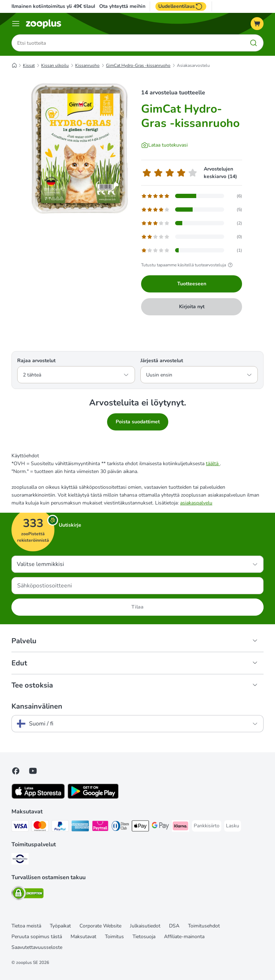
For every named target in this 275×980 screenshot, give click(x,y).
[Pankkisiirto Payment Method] (207, 826)
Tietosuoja (144, 937)
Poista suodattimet (138, 422)
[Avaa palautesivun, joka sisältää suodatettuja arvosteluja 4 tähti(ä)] (192, 210)
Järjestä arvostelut (162, 361)
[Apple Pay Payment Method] (140, 827)
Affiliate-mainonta (184, 937)
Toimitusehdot (204, 926)
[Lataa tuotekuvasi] (164, 145)
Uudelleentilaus (181, 6)
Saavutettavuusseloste (37, 947)
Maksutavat (83, 937)
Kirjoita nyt (192, 307)
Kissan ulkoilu (55, 65)
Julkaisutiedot (145, 926)
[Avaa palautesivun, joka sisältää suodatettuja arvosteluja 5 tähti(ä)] (192, 196)
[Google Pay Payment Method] (160, 827)
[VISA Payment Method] (20, 827)
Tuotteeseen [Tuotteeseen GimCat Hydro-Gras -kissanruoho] (192, 284)
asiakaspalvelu (196, 503)
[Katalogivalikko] (16, 24)
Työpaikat (60, 926)
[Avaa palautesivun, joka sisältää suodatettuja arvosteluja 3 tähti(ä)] (192, 223)
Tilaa (137, 607)
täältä (213, 464)
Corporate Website (100, 926)
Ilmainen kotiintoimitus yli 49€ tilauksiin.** (61, 6)
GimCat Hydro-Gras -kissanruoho (138, 65)
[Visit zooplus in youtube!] (33, 771)
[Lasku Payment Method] (233, 826)
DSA (174, 926)
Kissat (29, 65)
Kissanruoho (87, 65)
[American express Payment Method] (80, 827)
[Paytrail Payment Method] (100, 827)
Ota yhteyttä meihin (122, 6)
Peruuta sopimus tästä (37, 937)
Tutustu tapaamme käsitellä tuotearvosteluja (188, 265)
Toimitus (114, 937)
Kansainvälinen (37, 706)
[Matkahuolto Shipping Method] (20, 860)
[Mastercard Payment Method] (40, 827)
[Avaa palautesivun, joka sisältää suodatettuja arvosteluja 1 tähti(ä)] (192, 250)
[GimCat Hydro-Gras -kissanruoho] (79, 148)
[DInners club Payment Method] (120, 827)
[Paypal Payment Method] (60, 827)
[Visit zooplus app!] (38, 797)
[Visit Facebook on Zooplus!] (16, 771)
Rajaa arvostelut (36, 361)
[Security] (28, 894)
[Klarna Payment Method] (180, 827)
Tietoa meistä (26, 926)
